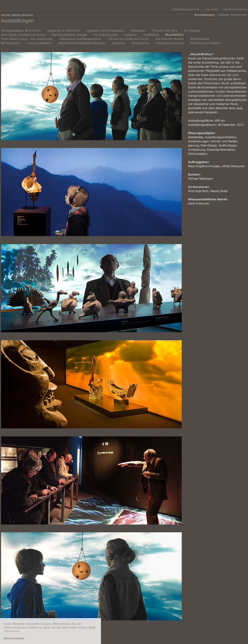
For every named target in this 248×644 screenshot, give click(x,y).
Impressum (212, 9)
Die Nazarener (11, 43)
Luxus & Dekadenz (39, 43)
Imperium (130, 35)
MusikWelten (174, 35)
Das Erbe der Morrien (169, 39)
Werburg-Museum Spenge (70, 35)
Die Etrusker (192, 31)
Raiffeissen (138, 31)
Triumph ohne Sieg (165, 31)
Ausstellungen (205, 15)
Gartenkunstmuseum (170, 43)
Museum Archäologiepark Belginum (82, 43)
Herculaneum (140, 43)
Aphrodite (119, 43)
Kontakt (224, 15)
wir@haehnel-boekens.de (186, 9)
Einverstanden (14, 638)
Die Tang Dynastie (106, 35)
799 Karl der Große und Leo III (128, 39)
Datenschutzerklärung (235, 9)
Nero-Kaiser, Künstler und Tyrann (23, 35)
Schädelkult (151, 35)
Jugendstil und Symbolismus (105, 31)
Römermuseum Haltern (206, 43)
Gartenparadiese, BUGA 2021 (21, 31)
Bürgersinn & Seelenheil (63, 31)
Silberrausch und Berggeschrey (80, 39)
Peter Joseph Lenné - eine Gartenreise (27, 39)
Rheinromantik (200, 39)
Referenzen (239, 15)
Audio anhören (12, 631)
